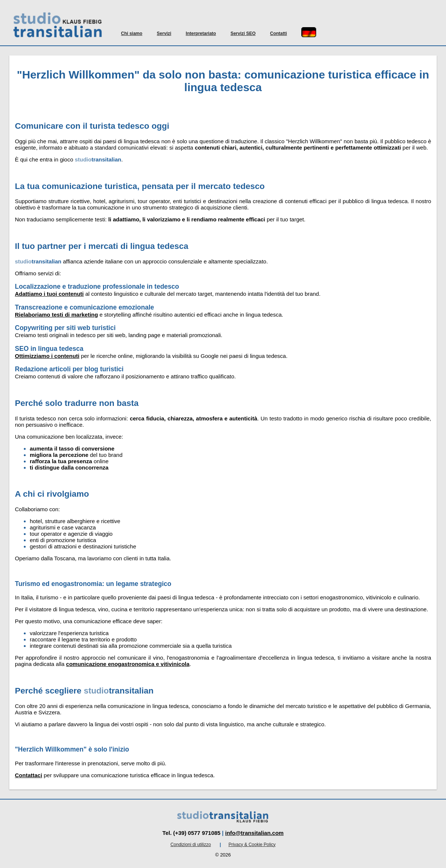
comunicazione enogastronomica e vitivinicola (128, 664)
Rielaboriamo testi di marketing (56, 315)
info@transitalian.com (254, 833)
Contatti (278, 33)
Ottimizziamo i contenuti (47, 356)
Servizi (164, 33)
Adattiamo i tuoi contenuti (49, 294)
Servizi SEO (243, 33)
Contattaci (28, 775)
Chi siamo (131, 33)
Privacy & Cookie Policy (252, 845)
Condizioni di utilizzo (191, 845)
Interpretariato (201, 33)
